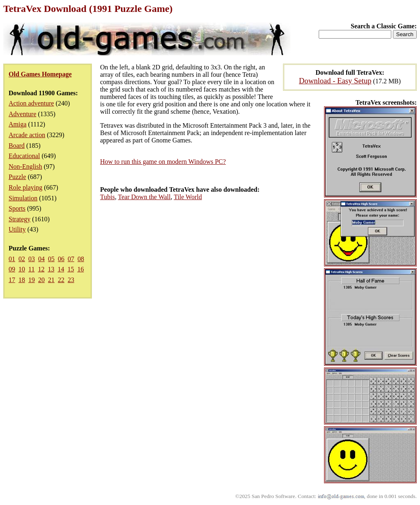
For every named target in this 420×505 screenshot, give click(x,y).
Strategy (19, 219)
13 (51, 269)
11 (31, 269)
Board (17, 146)
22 (61, 280)
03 (32, 259)
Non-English (25, 166)
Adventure (23, 114)
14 (61, 269)
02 (22, 259)
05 (51, 259)
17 (12, 280)
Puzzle (17, 177)
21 (51, 280)
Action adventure (31, 103)
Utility (17, 229)
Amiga (18, 124)
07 (71, 259)
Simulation (23, 198)
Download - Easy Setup (335, 81)
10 (22, 269)
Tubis (107, 197)
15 (71, 269)
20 (41, 280)
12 (41, 269)
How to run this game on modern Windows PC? (163, 162)
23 (71, 280)
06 (61, 259)
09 (12, 269)
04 (41, 259)
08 (81, 259)
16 (80, 269)
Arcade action (27, 135)
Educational (24, 156)
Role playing (25, 187)
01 (12, 259)
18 (22, 280)
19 (32, 280)
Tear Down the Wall (144, 197)
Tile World (188, 197)
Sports (17, 208)
